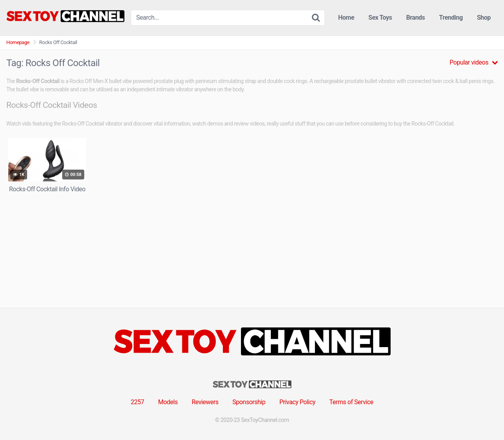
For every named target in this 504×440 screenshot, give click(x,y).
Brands (416, 18)
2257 (137, 402)
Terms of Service (351, 402)
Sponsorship (249, 402)
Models (168, 402)
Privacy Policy (297, 402)
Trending (451, 18)
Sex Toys (380, 18)
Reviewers (205, 402)
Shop (484, 18)
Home (346, 18)
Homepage (18, 42)
